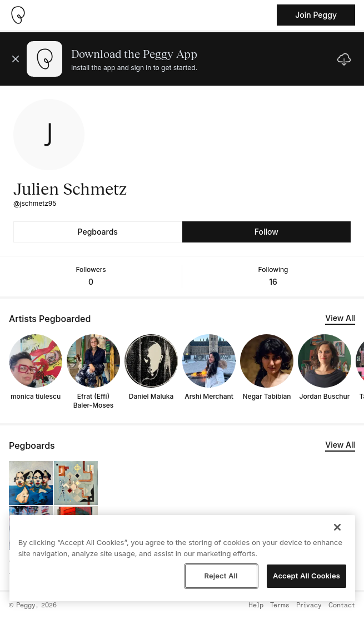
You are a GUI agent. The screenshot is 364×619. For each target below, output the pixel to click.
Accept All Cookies (306, 576)
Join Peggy (316, 15)
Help (256, 606)
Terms (280, 606)
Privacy (309, 606)
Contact (342, 606)
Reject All (221, 576)
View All (340, 318)
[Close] (337, 527)
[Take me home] (18, 15)
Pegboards (98, 232)
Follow (266, 232)
